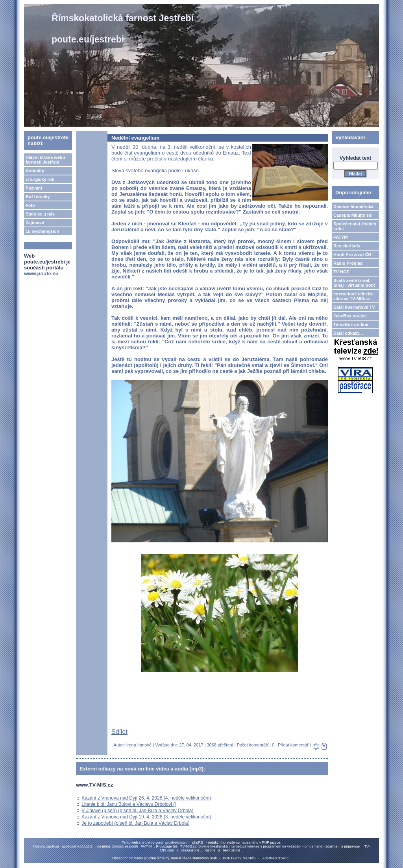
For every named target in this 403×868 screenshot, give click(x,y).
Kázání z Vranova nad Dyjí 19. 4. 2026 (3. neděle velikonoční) (146, 817)
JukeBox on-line (350, 316)
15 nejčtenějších (42, 231)
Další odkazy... (348, 333)
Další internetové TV (354, 307)
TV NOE (341, 272)
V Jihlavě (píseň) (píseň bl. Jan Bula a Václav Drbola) (137, 811)
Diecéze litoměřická (353, 206)
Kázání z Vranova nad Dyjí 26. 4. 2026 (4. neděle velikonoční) (146, 798)
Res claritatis (347, 246)
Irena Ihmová (139, 745)
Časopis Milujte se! (353, 215)
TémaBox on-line (351, 324)
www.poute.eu (41, 274)
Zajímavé (35, 223)
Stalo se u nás (40, 214)
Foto (30, 205)
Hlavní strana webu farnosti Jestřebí (45, 160)
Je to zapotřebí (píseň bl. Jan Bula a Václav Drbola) (135, 823)
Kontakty (35, 171)
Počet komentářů (253, 745)
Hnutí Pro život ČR (352, 254)
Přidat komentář (293, 745)
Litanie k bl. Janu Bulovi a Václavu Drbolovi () (129, 804)
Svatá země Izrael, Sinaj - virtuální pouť (354, 283)
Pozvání (34, 188)
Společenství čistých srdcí (355, 226)
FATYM (340, 237)
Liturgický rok (40, 179)
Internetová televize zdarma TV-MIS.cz (353, 296)
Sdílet (119, 732)
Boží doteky (38, 197)
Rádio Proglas (348, 263)
